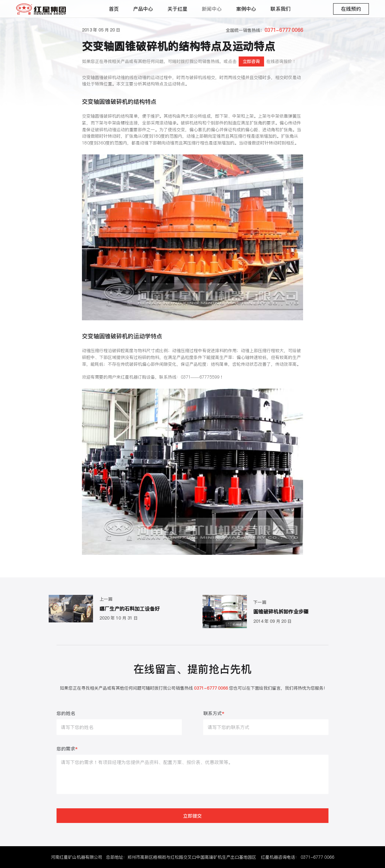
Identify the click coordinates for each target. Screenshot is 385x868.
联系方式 (214, 714)
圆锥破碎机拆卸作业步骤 (281, 611)
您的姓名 (66, 714)
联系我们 (281, 9)
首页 (114, 9)
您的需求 (67, 749)
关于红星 (177, 9)
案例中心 (246, 9)
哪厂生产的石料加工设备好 (130, 609)
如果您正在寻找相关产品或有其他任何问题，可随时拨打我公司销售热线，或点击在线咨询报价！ (189, 61)
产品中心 (143, 9)
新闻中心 (212, 9)
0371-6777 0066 (317, 857)
